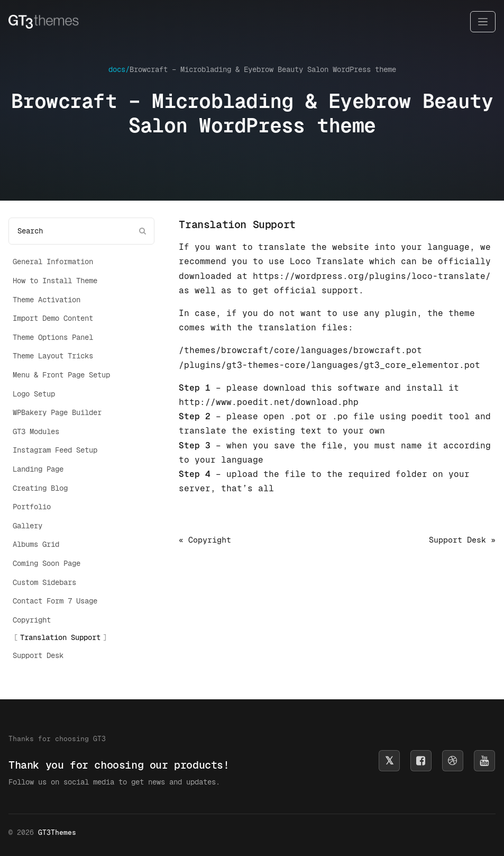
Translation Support (60, 637)
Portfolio (32, 507)
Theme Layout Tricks (53, 356)
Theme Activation (47, 300)
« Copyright (205, 540)
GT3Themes (57, 832)
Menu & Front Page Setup (61, 375)
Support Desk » (462, 540)
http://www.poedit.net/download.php (269, 402)
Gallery (28, 526)
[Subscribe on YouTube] (484, 761)
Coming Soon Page (47, 563)
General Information (53, 262)
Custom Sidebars (44, 582)
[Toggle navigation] (483, 22)
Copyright (32, 620)
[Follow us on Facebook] (421, 761)
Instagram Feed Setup (55, 450)
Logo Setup (34, 394)
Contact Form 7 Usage (55, 601)
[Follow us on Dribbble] (453, 761)
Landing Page (38, 469)
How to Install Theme (55, 281)
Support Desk (38, 655)
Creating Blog (40, 488)
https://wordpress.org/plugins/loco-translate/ (372, 276)
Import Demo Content (53, 318)
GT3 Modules (36, 431)
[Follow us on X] (389, 761)
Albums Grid (36, 544)
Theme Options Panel (53, 337)
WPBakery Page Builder (57, 412)
